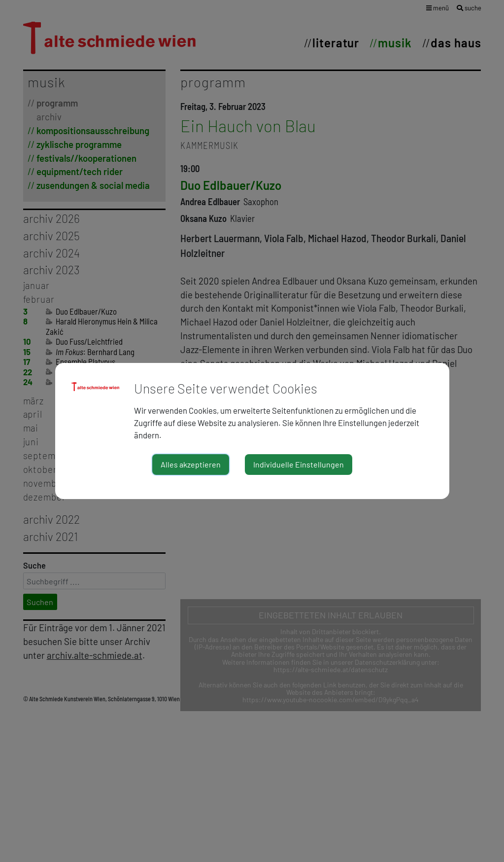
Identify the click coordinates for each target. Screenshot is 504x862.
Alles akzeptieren (191, 464)
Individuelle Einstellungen (299, 464)
